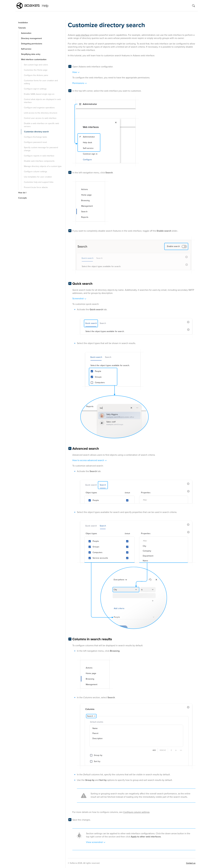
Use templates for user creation (38, 177)
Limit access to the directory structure (41, 113)
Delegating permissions (32, 44)
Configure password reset (35, 142)
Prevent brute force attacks (36, 187)
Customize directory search (36, 132)
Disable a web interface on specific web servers (41, 125)
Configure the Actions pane (36, 75)
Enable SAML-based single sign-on (39, 94)
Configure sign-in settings (35, 89)
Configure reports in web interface (39, 156)
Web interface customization (34, 59)
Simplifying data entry (31, 54)
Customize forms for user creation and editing (41, 82)
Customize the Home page (36, 70)
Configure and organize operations (39, 108)
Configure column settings (36, 172)
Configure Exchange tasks (35, 137)
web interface (83, 35)
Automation (26, 33)
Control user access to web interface (40, 118)
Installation (23, 23)
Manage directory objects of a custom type (43, 166)
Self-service (26, 49)
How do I (22, 193)
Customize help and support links (39, 182)
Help (45, 6)
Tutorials (22, 28)
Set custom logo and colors (36, 65)
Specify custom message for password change (41, 149)
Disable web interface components (39, 161)
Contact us (191, 863)
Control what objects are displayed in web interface (42, 101)
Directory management (31, 38)
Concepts (23, 198)
